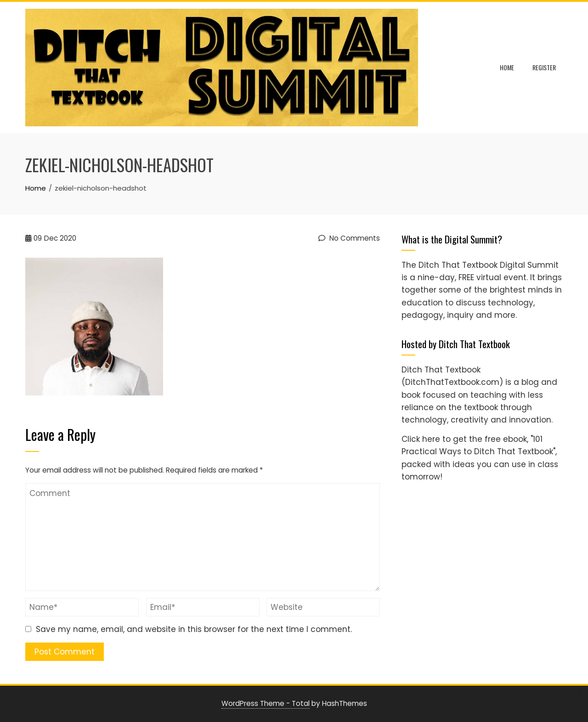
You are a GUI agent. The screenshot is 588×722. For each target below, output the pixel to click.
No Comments (349, 238)
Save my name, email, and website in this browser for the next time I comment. (194, 629)
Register (544, 67)
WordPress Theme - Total (266, 703)
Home (507, 67)
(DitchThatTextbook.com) (452, 382)
